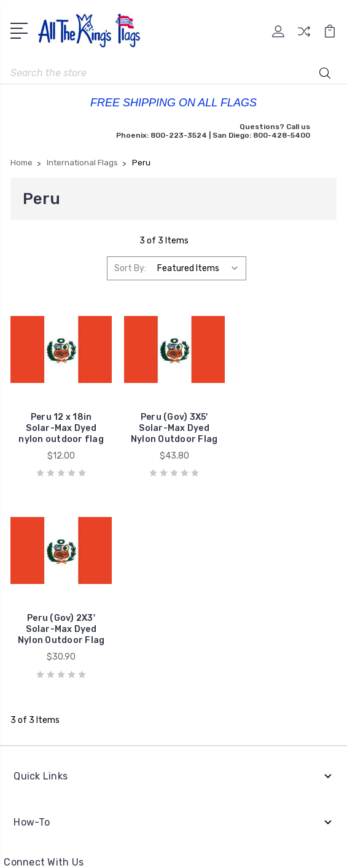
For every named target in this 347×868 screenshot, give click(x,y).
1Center (218, 850)
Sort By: (130, 268)
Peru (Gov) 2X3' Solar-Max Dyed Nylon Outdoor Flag (286, 428)
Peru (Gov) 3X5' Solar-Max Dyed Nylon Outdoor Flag (174, 428)
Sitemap (174, 835)
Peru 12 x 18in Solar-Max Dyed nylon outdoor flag (61, 428)
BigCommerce (195, 820)
